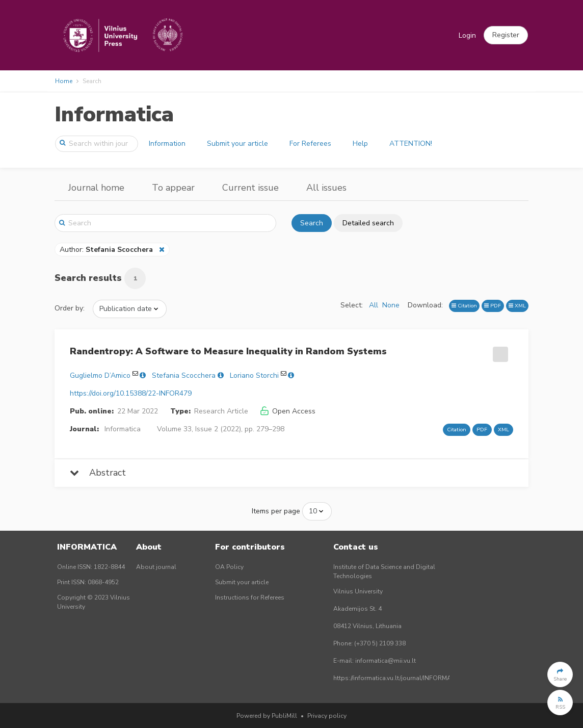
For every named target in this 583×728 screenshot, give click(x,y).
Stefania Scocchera (184, 375)
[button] (506, 35)
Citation (464, 306)
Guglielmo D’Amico (100, 375)
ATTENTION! (411, 144)
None (391, 305)
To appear (173, 188)
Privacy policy (327, 716)
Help (360, 144)
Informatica (114, 114)
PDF (493, 306)
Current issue (250, 188)
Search (312, 223)
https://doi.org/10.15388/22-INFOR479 (131, 393)
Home (64, 81)
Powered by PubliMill (267, 716)
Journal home (96, 188)
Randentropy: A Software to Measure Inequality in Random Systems (228, 351)
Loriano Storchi (254, 375)
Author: (107, 250)
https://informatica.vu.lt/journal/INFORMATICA (399, 678)
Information (167, 144)
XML (517, 306)
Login (467, 35)
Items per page (276, 511)
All (374, 305)
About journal (156, 567)
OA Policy (229, 567)
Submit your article (237, 144)
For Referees (310, 144)
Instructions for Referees (250, 597)
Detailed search (368, 223)
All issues (326, 188)
